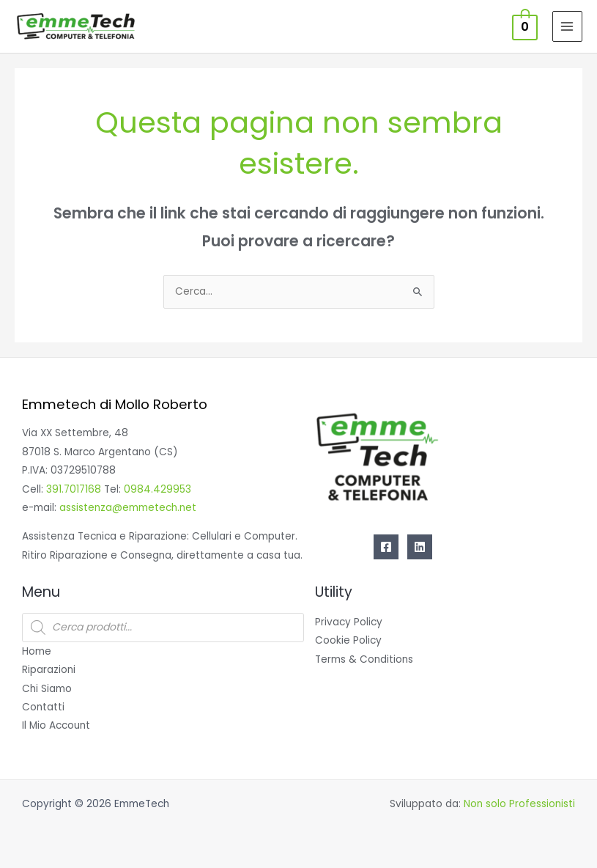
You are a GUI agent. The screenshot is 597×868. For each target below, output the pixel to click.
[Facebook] (386, 547)
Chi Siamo (47, 689)
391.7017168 (74, 489)
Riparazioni (49, 670)
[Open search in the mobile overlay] (163, 628)
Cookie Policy (348, 640)
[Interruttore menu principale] (567, 26)
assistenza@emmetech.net (128, 508)
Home (37, 651)
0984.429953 (157, 489)
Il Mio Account (56, 725)
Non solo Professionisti (519, 804)
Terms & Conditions (364, 659)
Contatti (43, 707)
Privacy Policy (349, 622)
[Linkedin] (420, 547)
